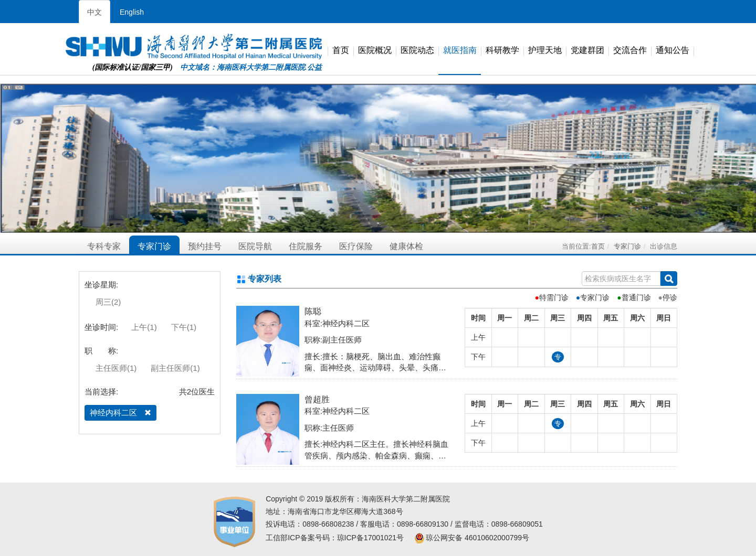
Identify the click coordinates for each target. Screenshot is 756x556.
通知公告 (673, 51)
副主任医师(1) (175, 368)
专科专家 (104, 246)
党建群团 (587, 51)
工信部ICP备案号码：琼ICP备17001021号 (335, 538)
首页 (341, 51)
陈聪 (313, 311)
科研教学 (502, 51)
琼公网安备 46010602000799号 (472, 538)
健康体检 (406, 246)
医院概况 (375, 51)
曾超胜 (317, 399)
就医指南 (460, 51)
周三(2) (108, 302)
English (132, 12)
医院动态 (417, 51)
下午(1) (184, 327)
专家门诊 (154, 246)
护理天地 (545, 51)
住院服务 (306, 246)
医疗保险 (356, 246)
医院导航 (255, 246)
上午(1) (144, 327)
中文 (94, 12)
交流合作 (630, 51)
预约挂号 (205, 246)
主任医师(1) (116, 368)
